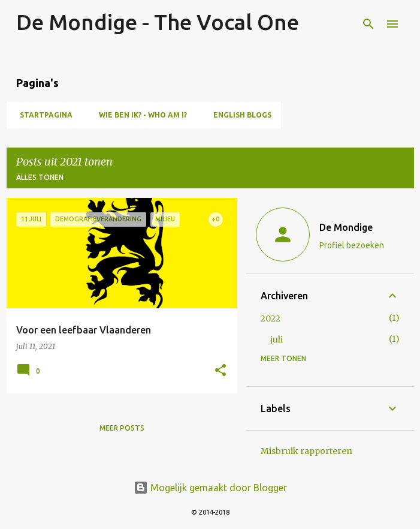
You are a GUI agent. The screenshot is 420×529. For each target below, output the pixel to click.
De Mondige (346, 227)
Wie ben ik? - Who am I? (139, 115)
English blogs (239, 115)
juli (277, 339)
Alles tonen (40, 177)
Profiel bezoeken (352, 245)
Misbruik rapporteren (306, 451)
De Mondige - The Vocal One (158, 22)
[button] (220, 371)
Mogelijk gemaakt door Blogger (210, 488)
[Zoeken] (368, 24)
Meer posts (122, 428)
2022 (271, 318)
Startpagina (43, 115)
